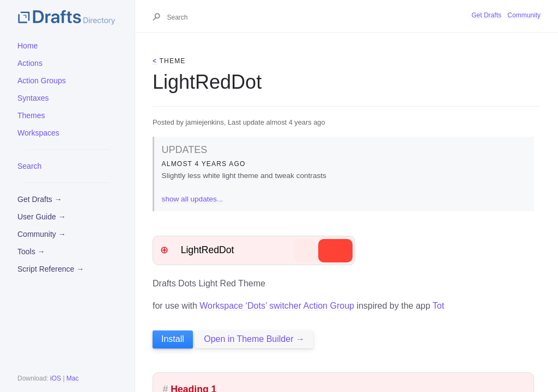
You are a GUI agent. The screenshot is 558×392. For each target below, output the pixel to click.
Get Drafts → (40, 199)
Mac (73, 378)
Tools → (31, 252)
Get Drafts (486, 15)
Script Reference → (51, 269)
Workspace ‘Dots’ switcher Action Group (277, 306)
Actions (30, 63)
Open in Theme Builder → (254, 339)
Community (524, 15)
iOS (56, 378)
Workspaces (38, 133)
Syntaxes (33, 98)
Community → (42, 234)
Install (173, 339)
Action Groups (42, 81)
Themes (31, 115)
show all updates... (193, 199)
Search (29, 166)
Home (28, 46)
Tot (438, 306)
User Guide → (42, 217)
